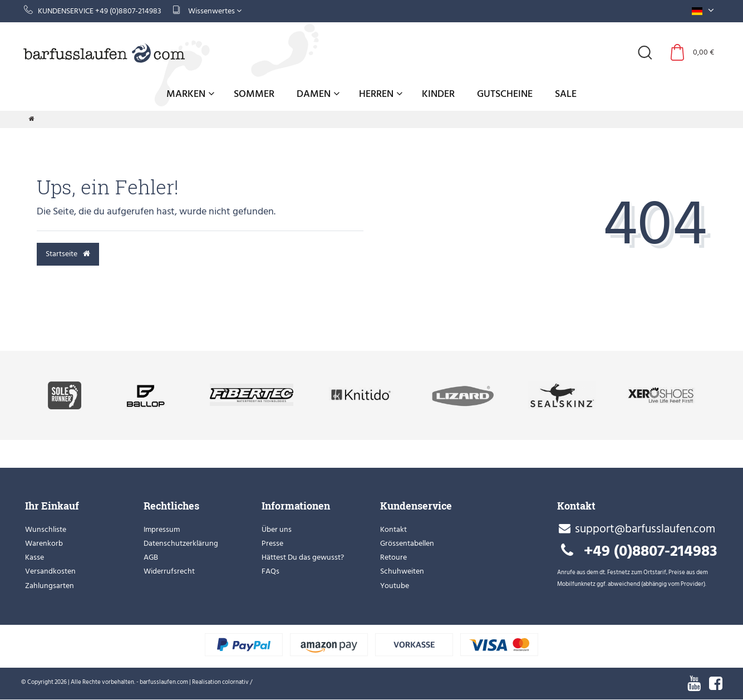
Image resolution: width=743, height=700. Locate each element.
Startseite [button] (68, 254)
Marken (190, 94)
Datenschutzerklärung (181, 543)
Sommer (254, 94)
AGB (151, 557)
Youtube (395, 586)
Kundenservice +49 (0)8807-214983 (93, 11)
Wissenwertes (207, 11)
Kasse (35, 557)
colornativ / (237, 682)
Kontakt (393, 529)
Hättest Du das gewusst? (303, 557)
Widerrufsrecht (169, 571)
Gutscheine (505, 94)
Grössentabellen (407, 543)
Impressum (162, 529)
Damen (318, 94)
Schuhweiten (402, 571)
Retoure (393, 557)
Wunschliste (46, 529)
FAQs (270, 571)
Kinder (438, 94)
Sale (566, 94)
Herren (381, 94)
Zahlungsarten (50, 586)
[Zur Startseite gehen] (32, 119)
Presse (272, 543)
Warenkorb (44, 543)
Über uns (277, 529)
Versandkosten (50, 571)
